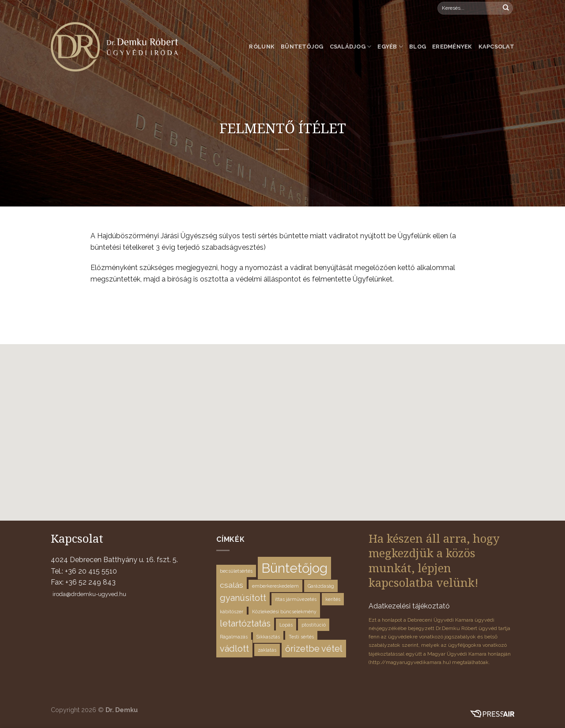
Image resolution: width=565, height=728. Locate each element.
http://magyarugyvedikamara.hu (410, 662)
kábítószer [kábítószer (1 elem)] (232, 612)
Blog (418, 47)
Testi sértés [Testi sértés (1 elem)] (301, 637)
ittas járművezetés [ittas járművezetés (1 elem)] (296, 599)
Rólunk (262, 47)
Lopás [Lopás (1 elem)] (286, 625)
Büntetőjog (302, 47)
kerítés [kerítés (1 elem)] (333, 599)
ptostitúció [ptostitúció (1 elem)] (314, 625)
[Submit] (506, 8)
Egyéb (390, 47)
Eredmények (452, 47)
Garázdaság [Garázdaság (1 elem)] (321, 586)
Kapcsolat (496, 47)
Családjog (351, 47)
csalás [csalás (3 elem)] (232, 585)
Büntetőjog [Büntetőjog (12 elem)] (294, 568)
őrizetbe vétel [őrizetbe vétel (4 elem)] (314, 649)
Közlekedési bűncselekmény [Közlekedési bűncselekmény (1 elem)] (284, 612)
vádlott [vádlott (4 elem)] (234, 649)
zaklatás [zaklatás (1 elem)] (267, 650)
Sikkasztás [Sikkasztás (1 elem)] (268, 637)
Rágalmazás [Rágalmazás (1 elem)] (234, 637)
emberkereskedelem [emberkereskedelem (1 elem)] (275, 586)
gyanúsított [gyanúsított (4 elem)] (243, 598)
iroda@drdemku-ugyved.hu (89, 594)
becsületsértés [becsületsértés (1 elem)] (236, 571)
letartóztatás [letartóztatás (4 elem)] (245, 623)
